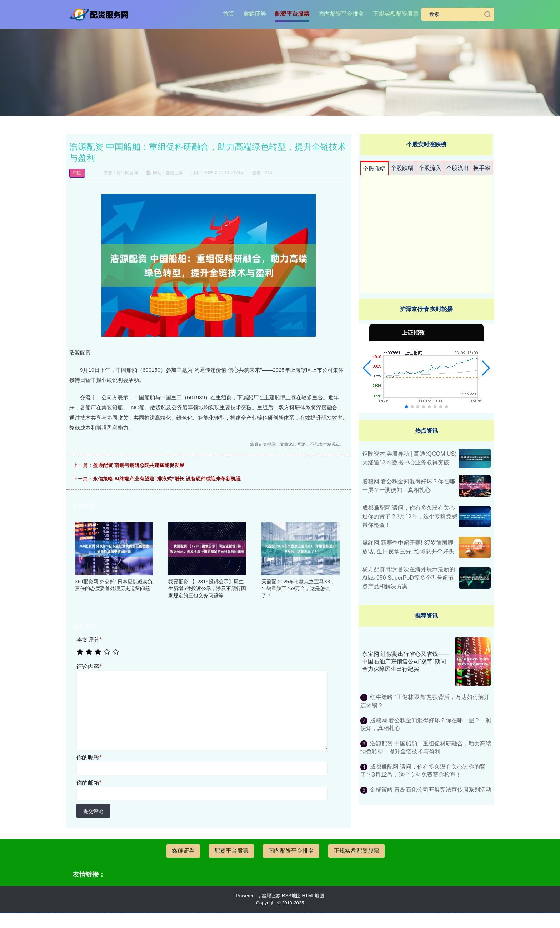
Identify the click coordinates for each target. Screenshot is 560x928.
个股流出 (457, 168)
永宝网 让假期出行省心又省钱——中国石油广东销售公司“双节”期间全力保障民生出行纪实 (406, 661)
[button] (367, 368)
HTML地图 (313, 896)
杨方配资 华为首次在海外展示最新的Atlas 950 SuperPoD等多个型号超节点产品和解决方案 (409, 578)
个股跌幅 (402, 168)
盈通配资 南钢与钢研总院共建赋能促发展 (139, 465)
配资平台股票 (292, 14)
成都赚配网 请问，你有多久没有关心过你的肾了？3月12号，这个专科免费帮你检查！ (410, 516)
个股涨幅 (374, 169)
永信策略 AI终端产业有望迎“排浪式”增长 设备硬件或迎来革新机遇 (167, 479)
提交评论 (93, 811)
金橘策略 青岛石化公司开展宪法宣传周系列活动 (431, 790)
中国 (77, 173)
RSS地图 (291, 896)
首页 (229, 14)
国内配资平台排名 (341, 14)
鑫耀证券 (255, 14)
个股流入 (430, 168)
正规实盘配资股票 (396, 14)
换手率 (482, 168)
